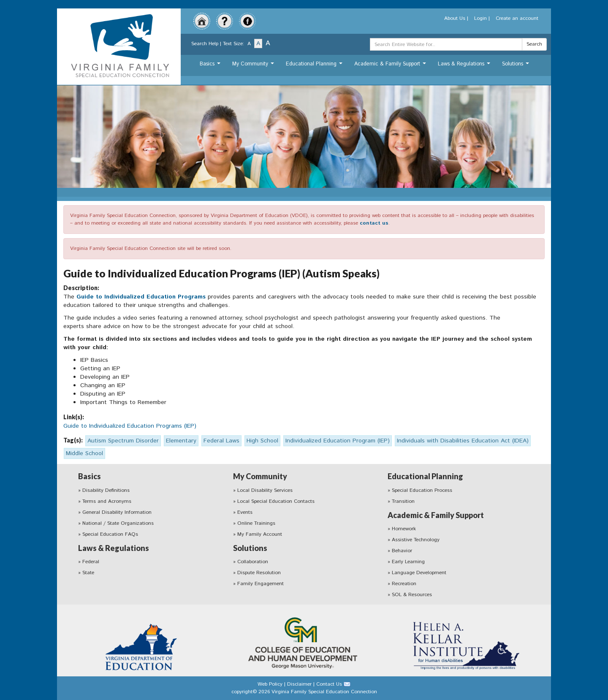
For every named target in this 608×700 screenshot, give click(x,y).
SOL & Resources (412, 595)
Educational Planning (315, 66)
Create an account (517, 18)
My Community (254, 66)
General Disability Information (117, 512)
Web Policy (270, 684)
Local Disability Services (265, 490)
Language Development (419, 573)
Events (245, 512)
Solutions (517, 66)
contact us (374, 223)
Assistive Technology (416, 540)
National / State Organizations (118, 523)
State (88, 573)
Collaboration (253, 562)
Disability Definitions (106, 490)
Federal (91, 562)
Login (480, 18)
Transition (403, 501)
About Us (455, 18)
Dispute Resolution (259, 573)
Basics (211, 66)
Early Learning (408, 562)
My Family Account (260, 534)
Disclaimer (299, 684)
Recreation (404, 584)
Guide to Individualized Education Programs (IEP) (130, 426)
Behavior (402, 551)
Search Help (205, 44)
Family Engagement (261, 584)
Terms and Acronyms (107, 501)
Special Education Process (422, 490)
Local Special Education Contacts (276, 501)
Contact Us (329, 684)
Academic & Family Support (391, 66)
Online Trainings (256, 523)
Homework (404, 529)
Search (534, 44)
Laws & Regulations (465, 66)
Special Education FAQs (110, 534)
